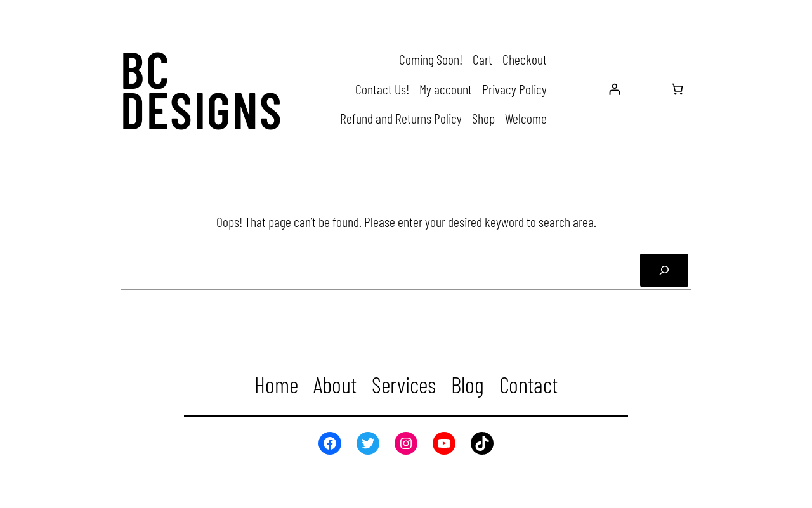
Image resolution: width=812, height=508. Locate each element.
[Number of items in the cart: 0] (677, 89)
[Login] (614, 89)
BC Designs (202, 89)
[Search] (664, 270)
